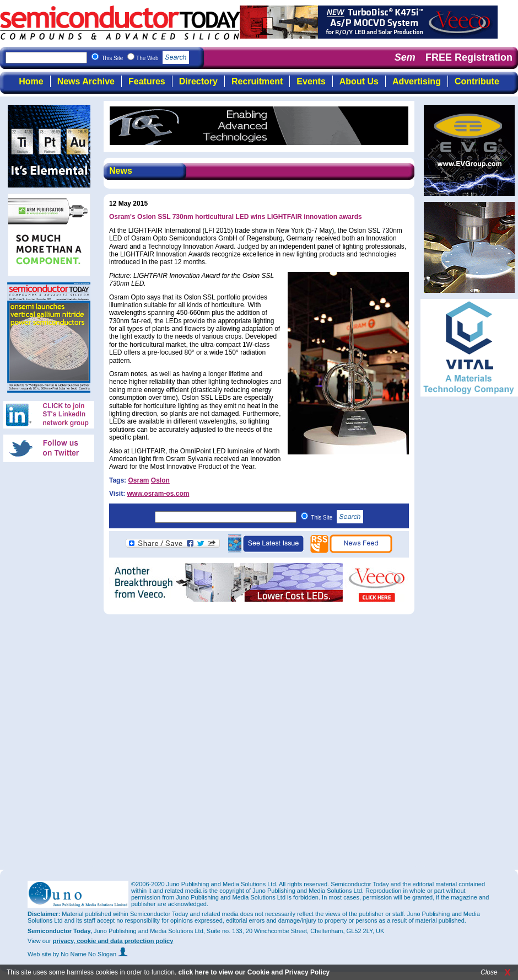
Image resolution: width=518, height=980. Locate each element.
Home (31, 81)
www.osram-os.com (158, 494)
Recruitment (257, 81)
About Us (359, 81)
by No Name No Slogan (91, 954)
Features (147, 81)
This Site (337, 518)
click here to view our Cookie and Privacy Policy (254, 972)
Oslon (160, 480)
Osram (138, 480)
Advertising (417, 81)
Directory (198, 81)
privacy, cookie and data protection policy (113, 941)
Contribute (477, 81)
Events (311, 81)
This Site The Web (145, 58)
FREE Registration (469, 57)
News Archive (86, 81)
